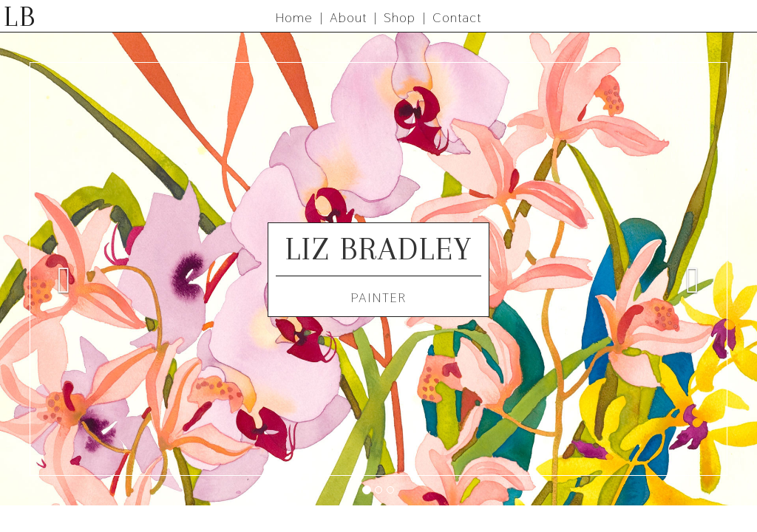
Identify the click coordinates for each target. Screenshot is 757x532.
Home (294, 17)
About (348, 17)
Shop (400, 17)
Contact (457, 17)
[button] (57, 269)
